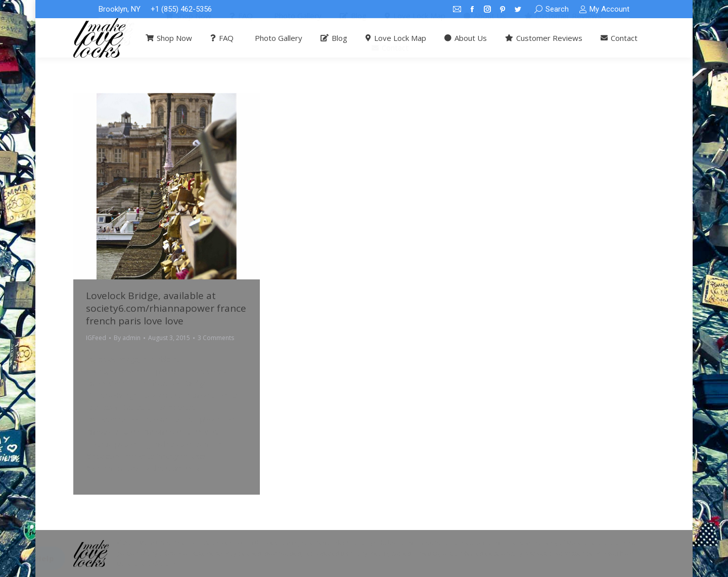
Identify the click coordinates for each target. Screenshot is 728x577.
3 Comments (216, 338)
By (127, 338)
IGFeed (96, 338)
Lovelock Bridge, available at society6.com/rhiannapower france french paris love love (166, 308)
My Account (604, 9)
